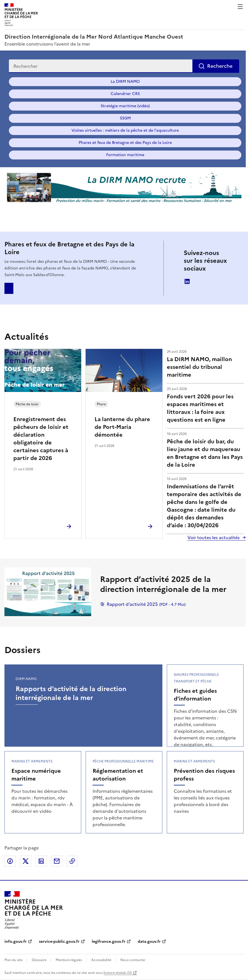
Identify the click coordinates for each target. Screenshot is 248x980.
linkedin (187, 281)
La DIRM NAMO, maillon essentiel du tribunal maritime (199, 367)
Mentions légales (69, 960)
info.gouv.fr (16, 942)
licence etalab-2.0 (117, 973)
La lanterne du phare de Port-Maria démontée (122, 427)
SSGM (125, 118)
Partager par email (57, 861)
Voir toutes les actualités (214, 537)
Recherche (220, 66)
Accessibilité (101, 960)
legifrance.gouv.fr (109, 942)
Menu (240, 7)
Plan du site (13, 960)
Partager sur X (26, 861)
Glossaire (39, 960)
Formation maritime (125, 155)
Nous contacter (133, 960)
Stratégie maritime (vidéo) (125, 106)
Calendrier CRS (125, 94)
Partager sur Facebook (10, 861)
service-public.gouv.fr (59, 942)
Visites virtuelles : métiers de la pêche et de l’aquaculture (125, 130)
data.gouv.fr (149, 942)
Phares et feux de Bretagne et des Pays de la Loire (125, 143)
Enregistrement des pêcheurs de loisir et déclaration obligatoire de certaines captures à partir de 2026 (41, 439)
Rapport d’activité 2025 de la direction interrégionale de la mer (163, 584)
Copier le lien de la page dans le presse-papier (72, 861)
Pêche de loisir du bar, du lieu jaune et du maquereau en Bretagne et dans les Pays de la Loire (205, 453)
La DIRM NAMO (125, 82)
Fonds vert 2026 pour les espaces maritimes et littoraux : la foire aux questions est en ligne (200, 408)
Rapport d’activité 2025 (143, 604)
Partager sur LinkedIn (41, 861)
